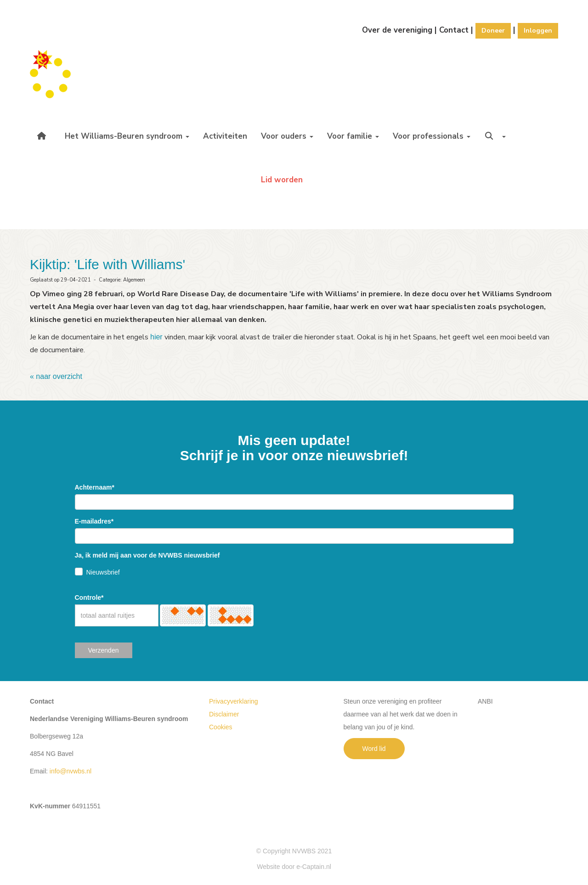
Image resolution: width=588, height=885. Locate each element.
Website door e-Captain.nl (294, 867)
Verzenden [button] (104, 650)
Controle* (89, 598)
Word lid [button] (374, 749)
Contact (454, 30)
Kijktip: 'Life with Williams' (107, 264)
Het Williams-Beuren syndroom (127, 136)
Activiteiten (225, 136)
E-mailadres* (94, 521)
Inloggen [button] (538, 31)
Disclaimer (224, 714)
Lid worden (282, 180)
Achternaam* (95, 487)
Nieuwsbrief (103, 572)
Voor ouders (287, 136)
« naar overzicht (56, 376)
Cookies (221, 727)
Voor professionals (432, 136)
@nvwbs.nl (71, 771)
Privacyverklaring (234, 701)
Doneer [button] (493, 31)
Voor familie (353, 136)
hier (156, 337)
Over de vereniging (397, 30)
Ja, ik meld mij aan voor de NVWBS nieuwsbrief (147, 555)
